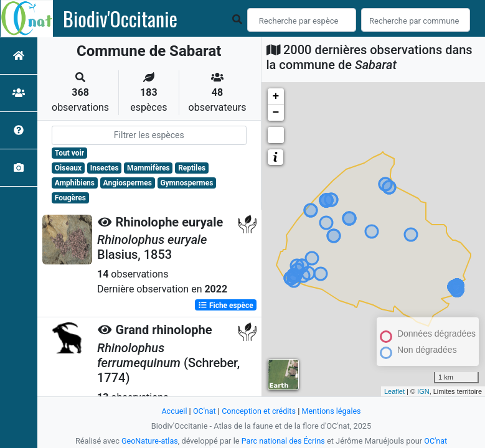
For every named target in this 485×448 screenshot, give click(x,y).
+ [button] (276, 96)
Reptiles (192, 168)
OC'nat (203, 411)
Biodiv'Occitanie (120, 19)
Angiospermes (128, 183)
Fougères (70, 198)
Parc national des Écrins (284, 441)
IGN (423, 391)
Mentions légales (332, 411)
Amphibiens (75, 183)
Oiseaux (68, 168)
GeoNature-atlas (148, 441)
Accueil (173, 411)
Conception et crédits (259, 411)
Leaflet (394, 391)
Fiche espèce (226, 305)
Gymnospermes (186, 183)
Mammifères (148, 168)
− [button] (276, 113)
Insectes (105, 168)
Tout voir (69, 153)
